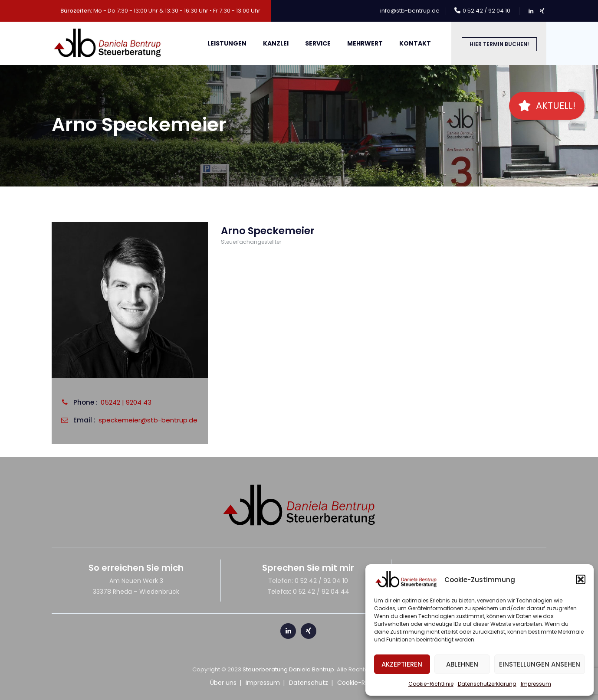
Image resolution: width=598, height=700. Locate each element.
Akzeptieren (402, 664)
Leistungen (227, 43)
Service (318, 43)
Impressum (536, 684)
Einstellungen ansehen (540, 664)
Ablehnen (462, 664)
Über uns (223, 683)
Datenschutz (309, 683)
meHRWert (365, 43)
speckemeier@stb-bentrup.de (148, 420)
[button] (581, 579)
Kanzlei (276, 43)
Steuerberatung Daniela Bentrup (288, 669)
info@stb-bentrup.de (410, 11)
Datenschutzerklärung (487, 684)
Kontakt (415, 43)
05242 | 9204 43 (126, 402)
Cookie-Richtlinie (431, 684)
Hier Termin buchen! (499, 44)
